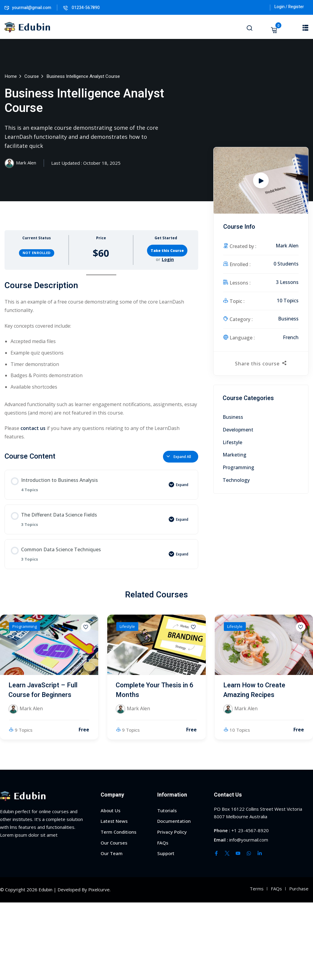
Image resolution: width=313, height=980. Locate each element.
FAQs (163, 843)
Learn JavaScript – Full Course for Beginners (43, 690)
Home (11, 76)
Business (288, 319)
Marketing (235, 455)
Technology (236, 480)
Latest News (114, 821)
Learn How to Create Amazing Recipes (254, 690)
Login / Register (289, 7)
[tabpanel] (101, 358)
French (291, 337)
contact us (33, 428)
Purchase (299, 889)
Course (32, 76)
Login (168, 259)
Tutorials (167, 810)
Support (166, 853)
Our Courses (114, 843)
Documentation (174, 821)
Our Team (112, 853)
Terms (257, 889)
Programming (238, 467)
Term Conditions (119, 832)
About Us (111, 810)
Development (238, 430)
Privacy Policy (172, 832)
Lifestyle (232, 442)
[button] (305, 27)
